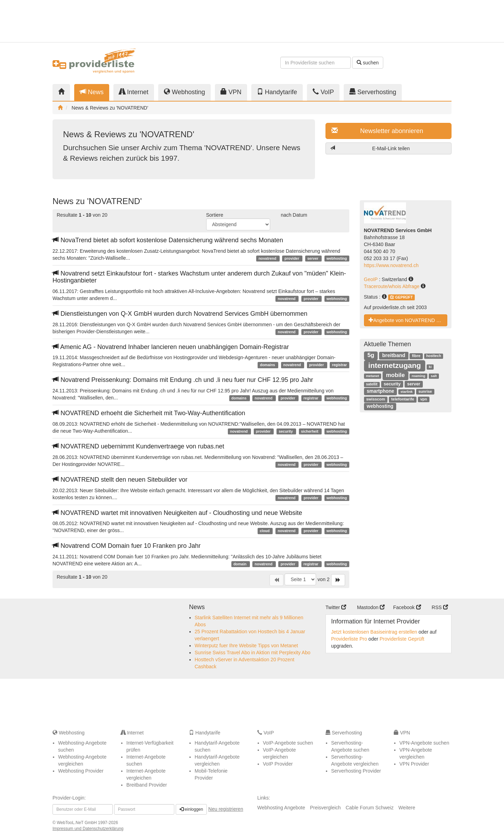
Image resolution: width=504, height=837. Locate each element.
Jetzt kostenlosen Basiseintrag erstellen (374, 632)
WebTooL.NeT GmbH (77, 823)
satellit (372, 384)
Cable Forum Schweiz (369, 808)
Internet (134, 92)
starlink (407, 392)
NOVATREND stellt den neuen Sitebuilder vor (120, 480)
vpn (424, 399)
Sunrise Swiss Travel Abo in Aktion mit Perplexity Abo (253, 653)
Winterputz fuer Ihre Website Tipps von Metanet (246, 646)
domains (268, 365)
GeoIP (372, 279)
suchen (368, 63)
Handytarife (277, 92)
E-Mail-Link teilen (370, 148)
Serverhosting (373, 92)
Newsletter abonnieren (377, 131)
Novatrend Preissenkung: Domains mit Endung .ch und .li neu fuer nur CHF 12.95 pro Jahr (183, 380)
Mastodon (371, 607)
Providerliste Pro (349, 639)
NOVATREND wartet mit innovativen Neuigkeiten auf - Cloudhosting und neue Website (177, 513)
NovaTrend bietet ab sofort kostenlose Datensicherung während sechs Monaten (168, 240)
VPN (231, 92)
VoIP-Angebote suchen (288, 743)
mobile (395, 375)
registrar (340, 365)
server (313, 258)
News (92, 92)
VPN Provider (414, 764)
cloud (265, 531)
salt (434, 376)
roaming (418, 376)
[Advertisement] (388, 21)
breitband (394, 355)
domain (240, 564)
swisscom (376, 399)
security (286, 431)
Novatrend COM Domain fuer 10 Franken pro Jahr (127, 546)
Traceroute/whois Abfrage (393, 286)
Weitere (407, 808)
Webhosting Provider (81, 771)
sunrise (425, 391)
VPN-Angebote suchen (424, 743)
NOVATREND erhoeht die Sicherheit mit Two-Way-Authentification (149, 413)
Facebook (407, 607)
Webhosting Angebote (281, 808)
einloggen (191, 809)
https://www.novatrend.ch (391, 265)
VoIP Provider (278, 764)
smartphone (381, 391)
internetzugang (395, 365)
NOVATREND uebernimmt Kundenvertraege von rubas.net (138, 446)
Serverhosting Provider (356, 771)
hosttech (434, 356)
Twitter (336, 607)
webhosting (337, 258)
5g (371, 355)
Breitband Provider (147, 785)
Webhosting (184, 92)
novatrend (268, 258)
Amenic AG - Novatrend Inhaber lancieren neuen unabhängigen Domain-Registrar (171, 347)
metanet (372, 376)
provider (292, 258)
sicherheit (310, 431)
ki (430, 367)
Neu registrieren (226, 809)
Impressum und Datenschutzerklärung (88, 829)
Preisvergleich (325, 808)
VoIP (323, 92)
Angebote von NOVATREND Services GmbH (408, 320)
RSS (440, 607)
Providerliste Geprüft (402, 639)
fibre (416, 356)
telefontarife (403, 399)
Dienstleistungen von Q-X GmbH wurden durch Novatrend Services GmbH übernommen (180, 314)
